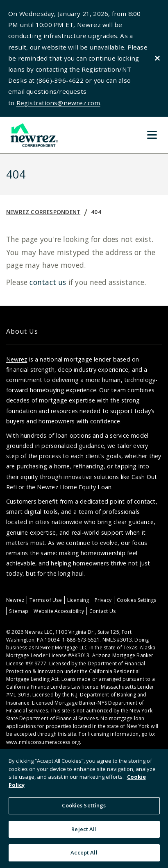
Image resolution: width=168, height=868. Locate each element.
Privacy (103, 600)
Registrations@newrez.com (58, 103)
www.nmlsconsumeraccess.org (43, 742)
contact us (48, 282)
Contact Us (102, 611)
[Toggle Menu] (152, 135)
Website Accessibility (59, 611)
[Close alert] (157, 58)
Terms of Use (46, 600)
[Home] (34, 135)
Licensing (78, 600)
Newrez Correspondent (43, 212)
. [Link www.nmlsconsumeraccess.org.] (81, 742)
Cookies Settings (136, 600)
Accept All (84, 852)
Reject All (84, 829)
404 (96, 212)
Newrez (17, 359)
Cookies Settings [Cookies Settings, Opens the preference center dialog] (84, 805)
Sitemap (19, 611)
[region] (84, 808)
